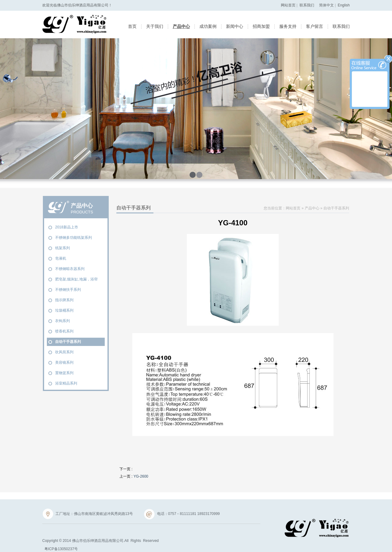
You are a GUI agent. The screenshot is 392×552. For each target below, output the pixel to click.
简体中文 (326, 5)
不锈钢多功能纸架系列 (73, 238)
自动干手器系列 (68, 342)
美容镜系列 (64, 362)
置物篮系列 (64, 373)
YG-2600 (141, 476)
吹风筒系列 (64, 352)
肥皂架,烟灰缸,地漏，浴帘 (76, 279)
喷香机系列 (64, 331)
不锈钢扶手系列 (68, 290)
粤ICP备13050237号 (61, 549)
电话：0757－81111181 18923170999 (182, 514)
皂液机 (61, 258)
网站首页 (288, 5)
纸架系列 (62, 248)
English (344, 5)
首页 (132, 26)
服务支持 (288, 26)
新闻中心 (235, 26)
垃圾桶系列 (64, 310)
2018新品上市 (67, 227)
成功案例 (208, 26)
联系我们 (307, 5)
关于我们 (155, 26)
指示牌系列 (64, 300)
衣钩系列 (62, 321)
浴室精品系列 (66, 383)
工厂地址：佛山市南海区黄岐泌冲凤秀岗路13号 (88, 514)
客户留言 (315, 26)
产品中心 (181, 26)
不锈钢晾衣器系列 (70, 269)
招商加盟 (261, 26)
